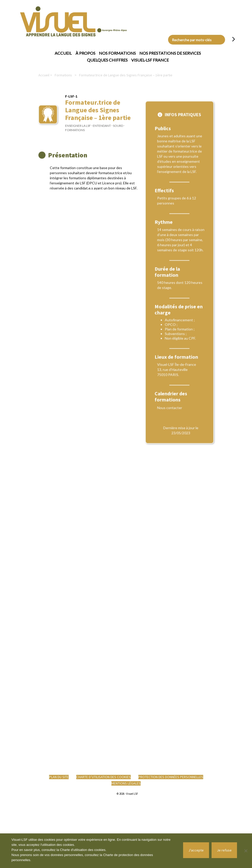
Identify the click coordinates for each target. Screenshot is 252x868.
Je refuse (224, 850)
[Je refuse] (246, 851)
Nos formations (117, 53)
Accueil (63, 53)
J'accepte (196, 850)
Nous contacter (170, 475)
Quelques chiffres (107, 60)
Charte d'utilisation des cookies (83, 850)
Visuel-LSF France (150, 60)
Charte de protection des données (128, 855)
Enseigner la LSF (78, 130)
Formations (63, 75)
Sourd (118, 130)
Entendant (102, 130)
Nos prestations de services (170, 53)
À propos (85, 53)
